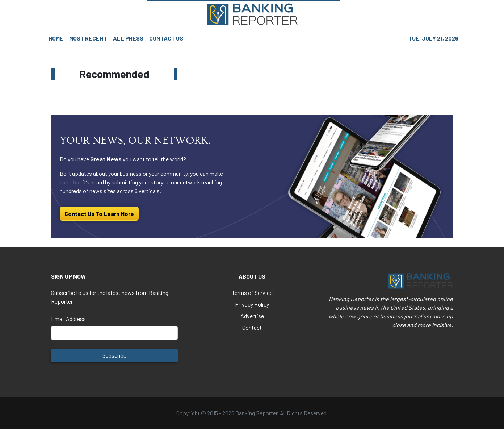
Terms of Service (252, 293)
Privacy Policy (252, 304)
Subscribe (114, 355)
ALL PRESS (128, 38)
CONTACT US (166, 38)
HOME (56, 38)
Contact (252, 327)
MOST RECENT (88, 38)
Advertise (252, 316)
